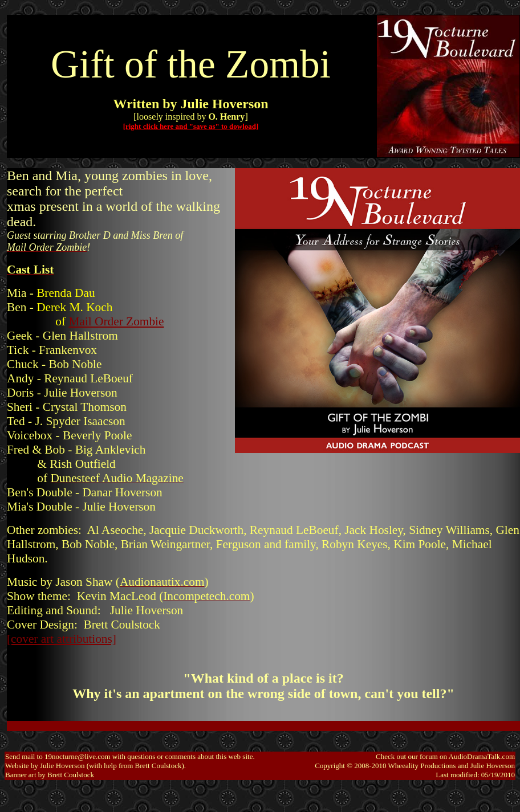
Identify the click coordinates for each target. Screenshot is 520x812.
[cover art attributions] (62, 639)
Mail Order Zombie (116, 321)
